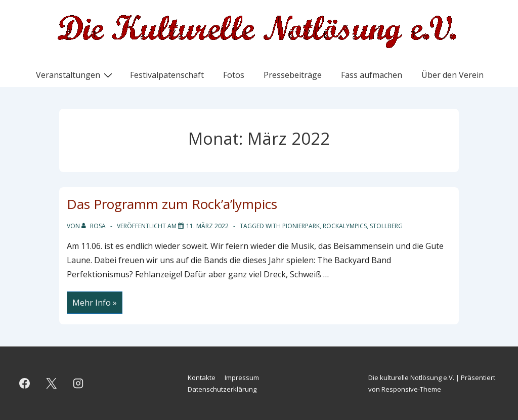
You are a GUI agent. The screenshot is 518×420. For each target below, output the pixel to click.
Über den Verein (452, 75)
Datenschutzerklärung (222, 389)
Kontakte (202, 377)
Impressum (242, 377)
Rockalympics (345, 226)
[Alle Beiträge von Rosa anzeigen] (94, 226)
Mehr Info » (97, 304)
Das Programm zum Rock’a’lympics (172, 204)
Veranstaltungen (75, 74)
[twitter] (52, 384)
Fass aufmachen (372, 75)
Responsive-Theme (411, 389)
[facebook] (25, 384)
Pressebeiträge (293, 75)
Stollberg (386, 226)
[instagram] (78, 384)
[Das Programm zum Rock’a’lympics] (207, 226)
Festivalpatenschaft (167, 75)
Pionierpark (301, 226)
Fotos (234, 75)
